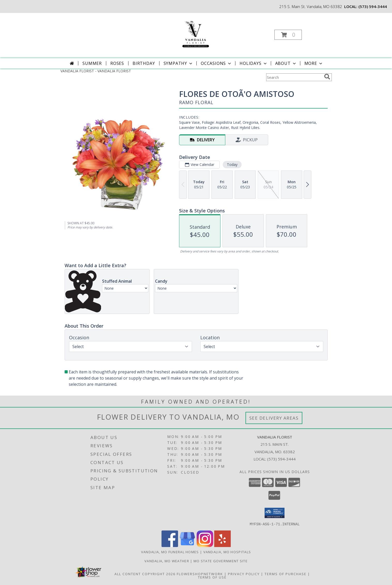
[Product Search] (294, 77)
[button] (288, 35)
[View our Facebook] (170, 545)
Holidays (253, 63)
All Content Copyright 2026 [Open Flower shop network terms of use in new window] (145, 574)
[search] (327, 77)
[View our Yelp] (222, 545)
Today (232, 164)
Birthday (144, 63)
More (314, 63)
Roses (117, 63)
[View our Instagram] (205, 545)
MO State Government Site (221, 561)
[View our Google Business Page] (187, 545)
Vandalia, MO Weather (167, 561)
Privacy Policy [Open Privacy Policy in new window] (244, 574)
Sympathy (178, 63)
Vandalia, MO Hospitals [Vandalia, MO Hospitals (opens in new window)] (227, 552)
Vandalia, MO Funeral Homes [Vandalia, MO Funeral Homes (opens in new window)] (170, 552)
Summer (92, 63)
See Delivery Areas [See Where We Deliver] (274, 418)
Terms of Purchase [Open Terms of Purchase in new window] (286, 574)
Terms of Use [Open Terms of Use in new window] (212, 577)
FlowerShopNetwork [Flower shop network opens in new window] (200, 574)
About (286, 63)
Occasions (216, 63)
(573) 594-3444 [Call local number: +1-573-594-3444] (373, 6)
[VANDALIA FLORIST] (195, 33)
